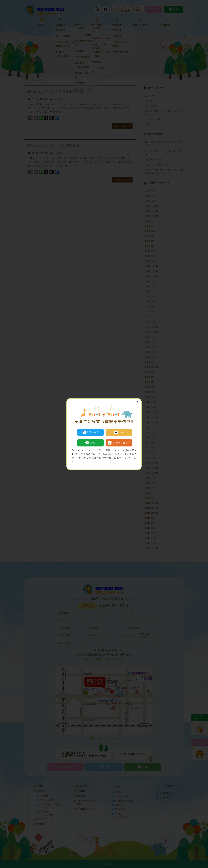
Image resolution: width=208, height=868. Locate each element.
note (119, 432)
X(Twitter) (90, 432)
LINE (90, 442)
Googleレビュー (119, 442)
